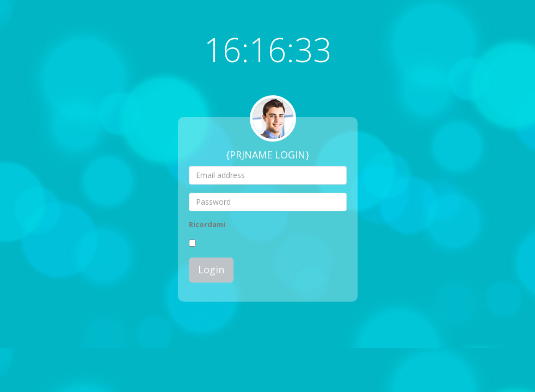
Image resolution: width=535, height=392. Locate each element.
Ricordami (207, 224)
